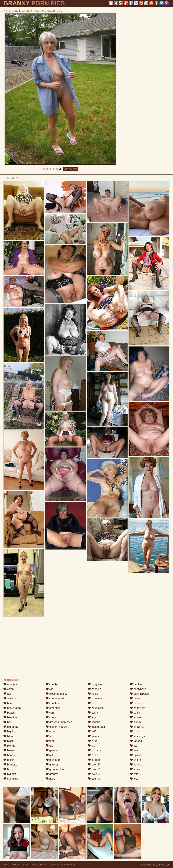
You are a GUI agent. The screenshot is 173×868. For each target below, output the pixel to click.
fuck (50, 746)
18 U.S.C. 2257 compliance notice (58, 865)
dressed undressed (59, 722)
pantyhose (138, 689)
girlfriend (53, 760)
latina (93, 713)
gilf (49, 755)
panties (136, 684)
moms (93, 736)
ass (7, 694)
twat (134, 750)
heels (93, 694)
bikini (8, 736)
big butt (10, 774)
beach (9, 713)
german (52, 750)
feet (50, 741)
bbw (8, 703)
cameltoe (11, 779)
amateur (10, 684)
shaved (136, 717)
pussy (135, 698)
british (9, 760)
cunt (50, 713)
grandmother (55, 769)
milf (92, 732)
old (91, 746)
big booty (11, 727)
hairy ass (95, 684)
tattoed (136, 741)
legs (92, 717)
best (8, 722)
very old (136, 765)
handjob (94, 689)
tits (133, 746)
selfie (135, 713)
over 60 (94, 774)
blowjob (10, 750)
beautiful (10, 717)
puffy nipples (139, 694)
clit (49, 689)
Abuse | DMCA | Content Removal (21, 865)
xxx (134, 779)
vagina (136, 760)
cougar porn (55, 698)
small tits (137, 727)
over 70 (94, 779)
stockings (137, 736)
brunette (10, 765)
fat (49, 736)
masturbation (97, 727)
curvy (51, 717)
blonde (9, 746)
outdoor (94, 760)
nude (93, 741)
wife (134, 774)
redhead (137, 703)
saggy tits (137, 708)
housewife (96, 708)
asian (9, 689)
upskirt (136, 755)
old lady (94, 750)
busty (9, 769)
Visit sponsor (70, 169)
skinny (135, 722)
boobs (9, 755)
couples (52, 703)
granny (52, 774)
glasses (52, 765)
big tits (9, 732)
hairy (50, 779)
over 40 (94, 765)
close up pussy (56, 694)
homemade (96, 698)
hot (91, 703)
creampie (53, 708)
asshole (10, 698)
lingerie (94, 722)
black (8, 741)
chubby (52, 684)
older (93, 755)
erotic (51, 732)
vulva (135, 769)
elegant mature (57, 727)
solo (134, 732)
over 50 (94, 769)
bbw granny (12, 708)
